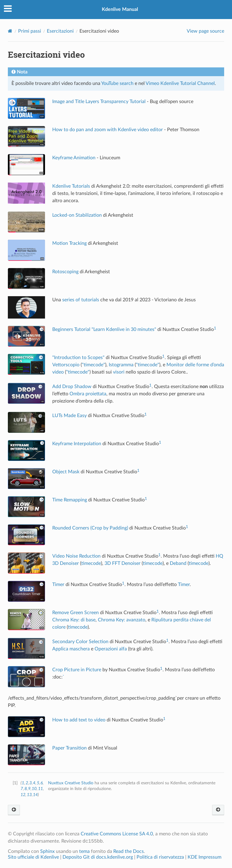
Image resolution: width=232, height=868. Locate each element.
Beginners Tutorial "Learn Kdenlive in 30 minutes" (104, 329)
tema (84, 851)
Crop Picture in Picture (77, 670)
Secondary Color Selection (80, 642)
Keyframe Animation (74, 158)
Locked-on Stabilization (77, 215)
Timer (58, 585)
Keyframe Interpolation (77, 444)
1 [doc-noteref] (215, 328)
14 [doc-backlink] (35, 795)
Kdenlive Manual (120, 9)
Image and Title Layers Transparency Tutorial (99, 102)
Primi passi (30, 31)
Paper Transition (69, 748)
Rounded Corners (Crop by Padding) (90, 528)
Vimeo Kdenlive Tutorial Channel (180, 83)
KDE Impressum (205, 857)
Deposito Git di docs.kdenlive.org (98, 857)
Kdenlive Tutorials (71, 186)
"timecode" (93, 365)
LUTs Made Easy (69, 416)
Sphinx (47, 851)
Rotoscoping (65, 272)
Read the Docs (129, 851)
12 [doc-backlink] (23, 795)
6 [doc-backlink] (42, 783)
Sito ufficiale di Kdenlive (33, 857)
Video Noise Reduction (76, 556)
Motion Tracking (69, 243)
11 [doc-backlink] (40, 789)
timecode (91, 563)
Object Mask (66, 472)
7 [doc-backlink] (22, 789)
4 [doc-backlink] (34, 783)
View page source (205, 31)
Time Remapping (70, 500)
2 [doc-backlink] (27, 783)
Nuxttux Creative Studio (71, 783)
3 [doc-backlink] (31, 783)
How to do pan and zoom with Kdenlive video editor (108, 130)
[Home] (10, 31)
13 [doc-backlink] (29, 795)
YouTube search (117, 83)
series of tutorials (81, 300)
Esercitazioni (60, 31)
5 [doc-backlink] (38, 783)
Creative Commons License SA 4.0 (117, 834)
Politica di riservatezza (160, 857)
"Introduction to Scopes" (78, 358)
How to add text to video (79, 720)
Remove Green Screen (76, 613)
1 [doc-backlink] (23, 783)
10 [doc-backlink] (34, 789)
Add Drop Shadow (72, 387)
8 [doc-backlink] (26, 789)
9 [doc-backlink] (29, 789)
